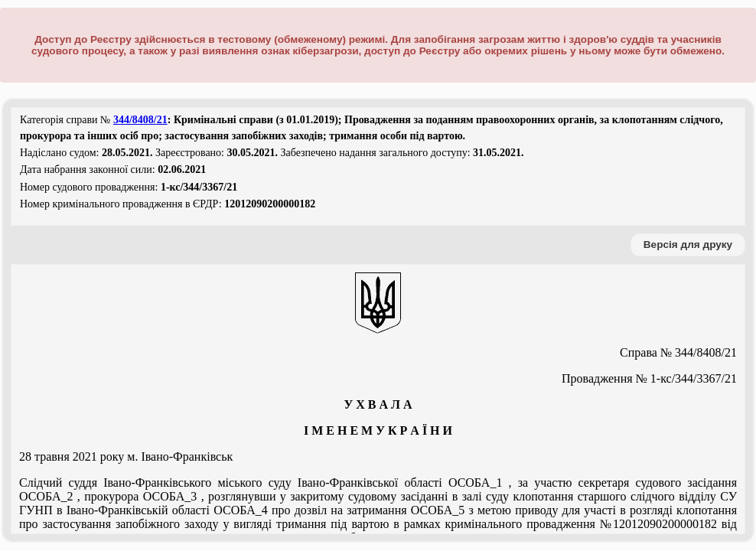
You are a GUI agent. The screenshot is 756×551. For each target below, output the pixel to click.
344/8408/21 (140, 120)
